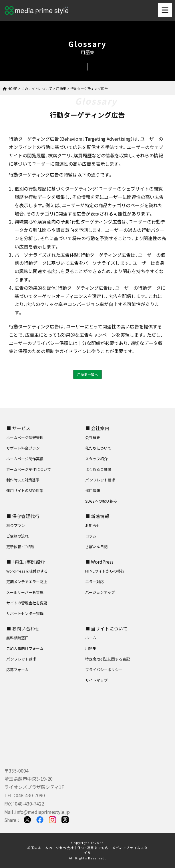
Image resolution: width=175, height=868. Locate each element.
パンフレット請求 (100, 480)
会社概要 (93, 437)
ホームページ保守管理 (25, 437)
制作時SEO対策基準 (23, 480)
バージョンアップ (100, 592)
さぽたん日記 (96, 547)
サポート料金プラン (23, 448)
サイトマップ (96, 680)
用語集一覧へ (87, 374)
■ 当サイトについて (106, 628)
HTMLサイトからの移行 (105, 571)
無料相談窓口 (17, 638)
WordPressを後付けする (27, 571)
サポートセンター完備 (25, 613)
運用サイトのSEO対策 (25, 490)
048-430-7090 (30, 795)
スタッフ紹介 (96, 459)
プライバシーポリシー (104, 670)
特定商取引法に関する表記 (108, 659)
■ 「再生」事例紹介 (25, 562)
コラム (91, 536)
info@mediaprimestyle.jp (42, 812)
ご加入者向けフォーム (25, 648)
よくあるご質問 (98, 469)
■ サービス (18, 428)
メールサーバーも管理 (25, 592)
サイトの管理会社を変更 (27, 603)
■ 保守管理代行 (23, 516)
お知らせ (93, 525)
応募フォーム (17, 670)
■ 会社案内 (97, 428)
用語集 (91, 648)
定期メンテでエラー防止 (27, 582)
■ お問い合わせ (23, 628)
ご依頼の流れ (17, 536)
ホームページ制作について (29, 469)
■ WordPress (99, 562)
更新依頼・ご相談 (20, 547)
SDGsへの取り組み (101, 501)
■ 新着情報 (97, 516)
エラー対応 (95, 582)
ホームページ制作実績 (25, 459)
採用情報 (93, 490)
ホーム (91, 638)
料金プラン (16, 525)
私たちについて (98, 448)
